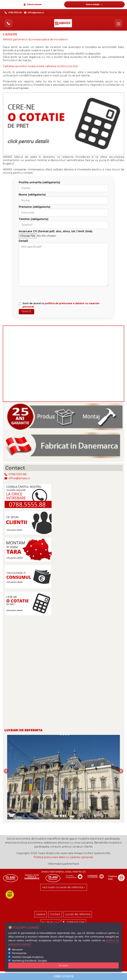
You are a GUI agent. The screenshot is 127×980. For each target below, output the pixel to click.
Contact (55, 914)
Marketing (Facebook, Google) (29, 960)
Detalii (23, 241)
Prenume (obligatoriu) (35, 207)
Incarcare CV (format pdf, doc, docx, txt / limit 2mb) (56, 231)
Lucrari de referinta (78, 914)
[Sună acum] (8, 23)
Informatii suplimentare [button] (64, 864)
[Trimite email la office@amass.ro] (34, 13)
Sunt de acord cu (61, 305)
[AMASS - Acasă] (64, 23)
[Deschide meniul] (119, 23)
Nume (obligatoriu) (32, 195)
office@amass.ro (17, 478)
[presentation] (43, 294)
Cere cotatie (64, 976)
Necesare (17, 949)
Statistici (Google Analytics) (28, 957)
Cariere (41, 914)
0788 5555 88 (16, 474)
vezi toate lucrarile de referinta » (64, 887)
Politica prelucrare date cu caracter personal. (64, 857)
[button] (12, 777)
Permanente (19, 953)
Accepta (64, 965)
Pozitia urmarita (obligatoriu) (39, 182)
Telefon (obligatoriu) (34, 219)
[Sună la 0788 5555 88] (13, 13)
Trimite (26, 312)
